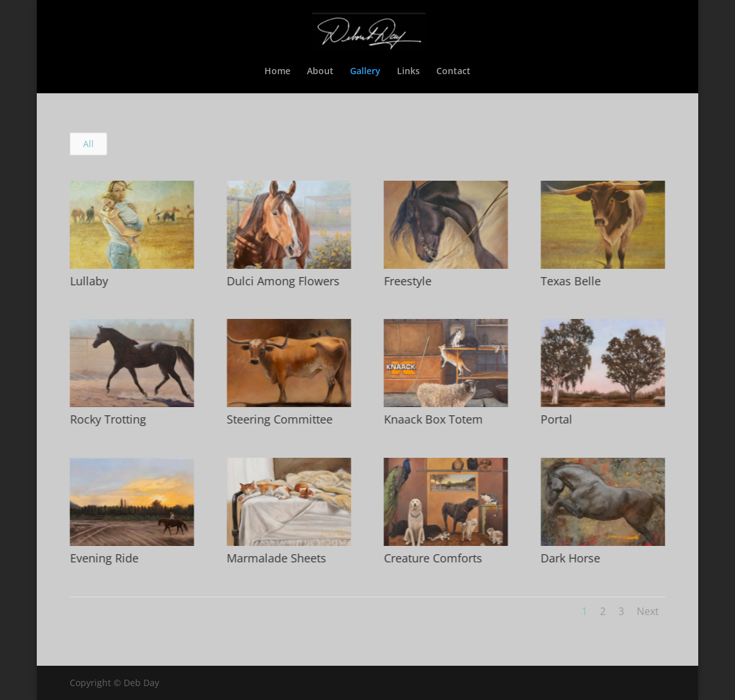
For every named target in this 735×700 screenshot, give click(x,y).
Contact (453, 72)
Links (408, 72)
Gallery (365, 72)
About (320, 72)
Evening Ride (103, 558)
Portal (556, 419)
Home (277, 72)
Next (648, 611)
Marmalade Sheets (276, 558)
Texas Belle (570, 281)
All (88, 144)
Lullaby (88, 281)
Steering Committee (279, 419)
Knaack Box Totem (433, 419)
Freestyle (407, 281)
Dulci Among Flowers (283, 281)
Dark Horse (570, 558)
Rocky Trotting (107, 419)
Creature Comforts (432, 558)
